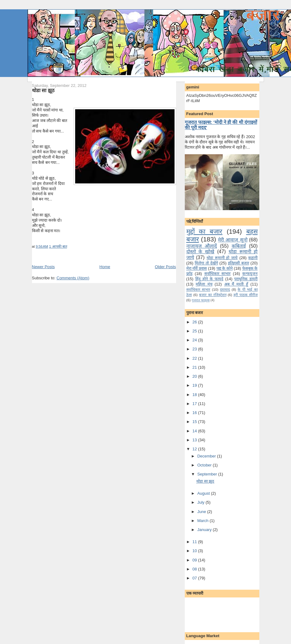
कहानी (253, 258)
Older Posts (166, 267)
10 (195, 551)
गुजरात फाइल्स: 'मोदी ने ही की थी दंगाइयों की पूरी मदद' (221, 125)
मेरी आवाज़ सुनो (233, 240)
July (201, 502)
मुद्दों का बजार (205, 231)
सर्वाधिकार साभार (218, 274)
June (202, 512)
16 (195, 413)
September (208, 474)
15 (195, 422)
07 (195, 578)
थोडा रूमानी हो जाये (222, 258)
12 (195, 449)
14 (195, 431)
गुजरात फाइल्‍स (201, 300)
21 (195, 367)
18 (195, 395)
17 (195, 404)
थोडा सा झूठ (43, 90)
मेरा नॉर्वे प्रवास (197, 268)
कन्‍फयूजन (250, 274)
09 (195, 560)
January (205, 530)
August (204, 493)
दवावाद (225, 289)
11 (195, 542)
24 (195, 340)
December (207, 456)
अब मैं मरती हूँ (236, 284)
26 (195, 322)
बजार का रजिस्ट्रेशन (213, 295)
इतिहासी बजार (239, 263)
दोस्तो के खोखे (200, 252)
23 (195, 349)
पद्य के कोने (225, 268)
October (205, 465)
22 (195, 358)
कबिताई (239, 246)
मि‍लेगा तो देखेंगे (206, 263)
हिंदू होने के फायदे (209, 279)
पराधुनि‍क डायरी (246, 279)
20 (195, 376)
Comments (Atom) (73, 278)
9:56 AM (42, 246)
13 (195, 440)
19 (195, 385)
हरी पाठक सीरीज (246, 295)
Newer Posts (43, 267)
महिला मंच (204, 284)
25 (195, 331)
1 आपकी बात (58, 246)
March (203, 521)
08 (195, 569)
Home (105, 267)
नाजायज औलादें (202, 246)
